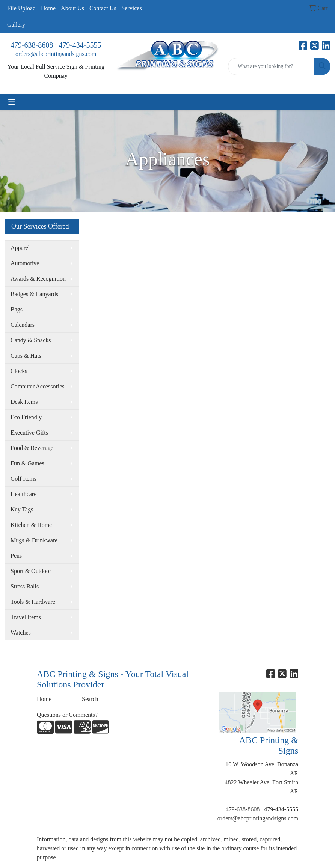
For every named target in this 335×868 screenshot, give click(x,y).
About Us (72, 8)
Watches (21, 633)
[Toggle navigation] (12, 102)
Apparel (20, 248)
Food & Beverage (32, 448)
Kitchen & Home (31, 525)
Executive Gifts (29, 432)
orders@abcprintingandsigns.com (56, 54)
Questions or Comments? (67, 715)
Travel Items (26, 617)
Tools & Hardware (33, 602)
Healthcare (23, 494)
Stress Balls (25, 586)
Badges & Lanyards (34, 294)
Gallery (16, 25)
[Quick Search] (271, 66)
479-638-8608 (32, 45)
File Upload (21, 8)
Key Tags (22, 509)
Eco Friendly (26, 417)
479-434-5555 (80, 45)
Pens (16, 556)
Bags (17, 309)
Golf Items (23, 479)
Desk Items (24, 402)
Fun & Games (27, 463)
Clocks (19, 371)
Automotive (25, 263)
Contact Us (103, 8)
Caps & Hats (26, 356)
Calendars (23, 325)
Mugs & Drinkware (34, 540)
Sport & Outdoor (31, 571)
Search (90, 699)
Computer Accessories (38, 386)
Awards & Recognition (38, 279)
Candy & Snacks (31, 340)
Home (48, 8)
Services (131, 8)
